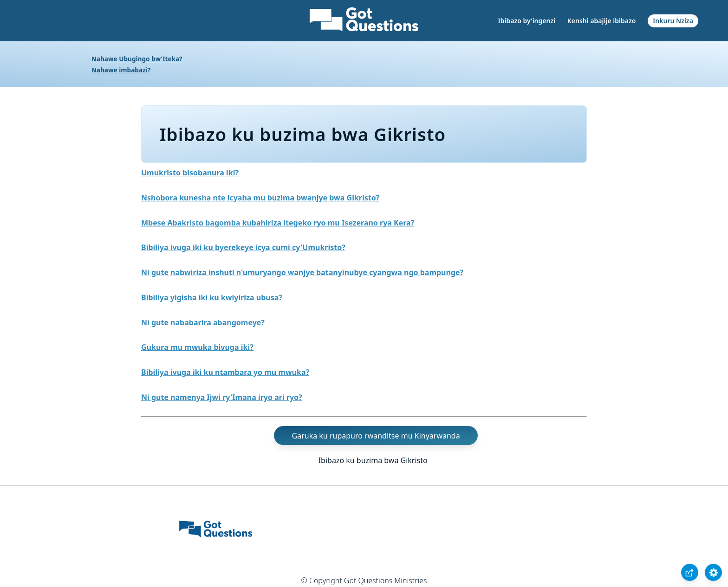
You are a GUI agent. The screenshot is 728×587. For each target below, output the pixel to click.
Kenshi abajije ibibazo (602, 21)
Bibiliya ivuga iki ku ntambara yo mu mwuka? (225, 372)
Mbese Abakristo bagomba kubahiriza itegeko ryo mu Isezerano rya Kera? (278, 223)
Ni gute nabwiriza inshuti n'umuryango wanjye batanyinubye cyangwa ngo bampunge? (302, 272)
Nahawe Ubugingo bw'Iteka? (137, 59)
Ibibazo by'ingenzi (527, 21)
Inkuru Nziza (673, 21)
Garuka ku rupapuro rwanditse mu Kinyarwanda (376, 436)
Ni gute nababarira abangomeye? (203, 323)
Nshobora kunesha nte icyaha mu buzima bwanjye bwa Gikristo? (260, 198)
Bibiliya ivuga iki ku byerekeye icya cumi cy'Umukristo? (243, 247)
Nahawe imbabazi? (121, 70)
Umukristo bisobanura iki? (190, 173)
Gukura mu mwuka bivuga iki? (197, 347)
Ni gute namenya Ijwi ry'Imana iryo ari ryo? (222, 397)
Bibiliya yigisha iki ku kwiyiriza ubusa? (212, 297)
